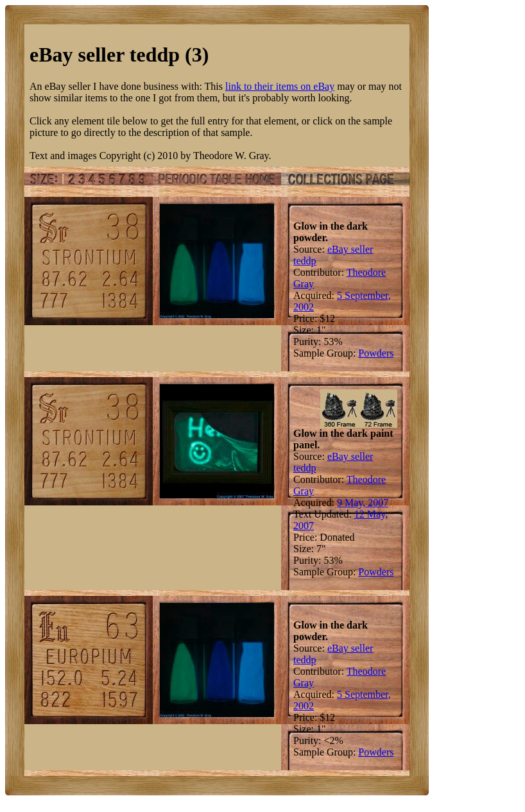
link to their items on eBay (280, 86)
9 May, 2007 (363, 503)
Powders (376, 353)
